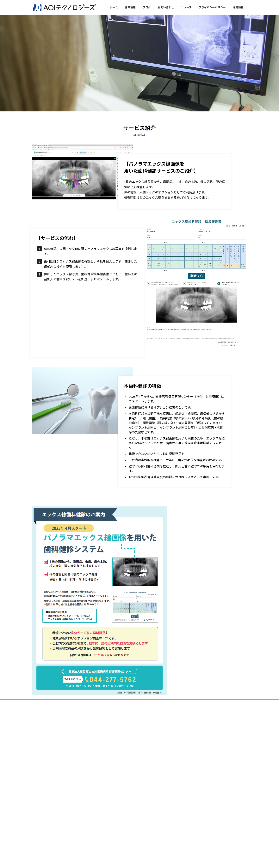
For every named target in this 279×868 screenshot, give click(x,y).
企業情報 (55, 703)
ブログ (71, 703)
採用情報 (155, 703)
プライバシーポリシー (131, 703)
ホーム (39, 703)
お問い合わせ (89, 703)
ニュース (108, 703)
